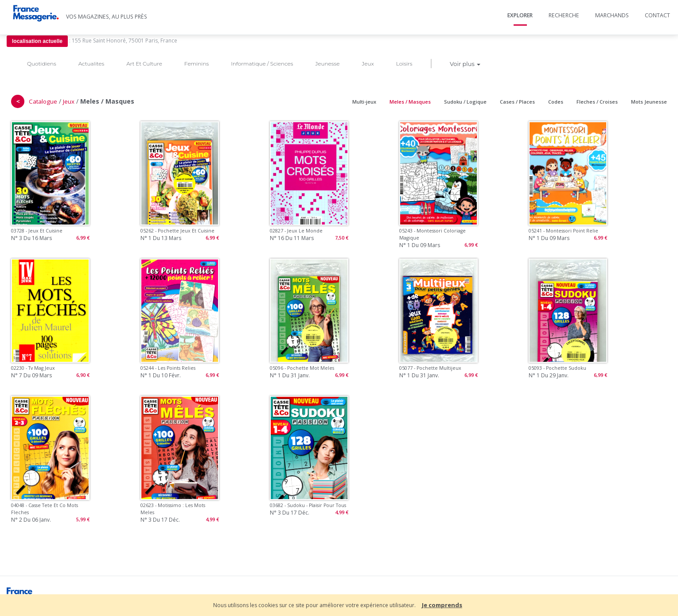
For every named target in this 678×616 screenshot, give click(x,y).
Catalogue (43, 101)
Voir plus (465, 64)
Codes (556, 102)
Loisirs (404, 64)
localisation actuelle (37, 41)
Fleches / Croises (597, 102)
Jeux (368, 64)
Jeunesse (327, 64)
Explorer (520, 15)
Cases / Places (517, 102)
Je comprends (442, 605)
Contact (657, 15)
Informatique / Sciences (262, 64)
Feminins (197, 64)
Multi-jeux (364, 102)
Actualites (91, 64)
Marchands (612, 15)
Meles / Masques (410, 102)
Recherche (564, 15)
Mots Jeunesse (649, 102)
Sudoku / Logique (465, 102)
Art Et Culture (144, 64)
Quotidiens (42, 64)
